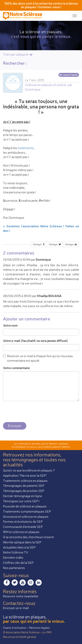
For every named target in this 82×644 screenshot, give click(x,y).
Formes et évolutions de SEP (23, 522)
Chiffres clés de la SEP (18, 563)
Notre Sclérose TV (16, 552)
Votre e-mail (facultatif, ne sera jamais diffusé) (35, 341)
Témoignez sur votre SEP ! (21, 501)
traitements (26, 148)
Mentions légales (39, 628)
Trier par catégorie (18, 54)
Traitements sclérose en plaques (25, 481)
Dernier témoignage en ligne (22, 496)
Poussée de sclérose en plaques (25, 506)
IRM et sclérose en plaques (21, 532)
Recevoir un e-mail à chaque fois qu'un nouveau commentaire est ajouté (38, 358)
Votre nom (10, 325)
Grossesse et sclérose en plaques (26, 517)
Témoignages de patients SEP (24, 486)
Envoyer (15, 426)
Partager (39, 244)
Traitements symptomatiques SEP (27, 511)
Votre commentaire (16, 368)
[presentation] (33, 412)
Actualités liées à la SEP (19, 547)
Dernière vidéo (13, 557)
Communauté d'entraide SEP (23, 527)
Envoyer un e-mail (16, 608)
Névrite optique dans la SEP (22, 542)
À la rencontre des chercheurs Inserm (29, 537)
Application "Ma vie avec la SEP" (25, 475)
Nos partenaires (14, 568)
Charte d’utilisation (15, 628)
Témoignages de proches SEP (24, 491)
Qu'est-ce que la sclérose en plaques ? (29, 470)
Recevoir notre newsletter (21, 596)
